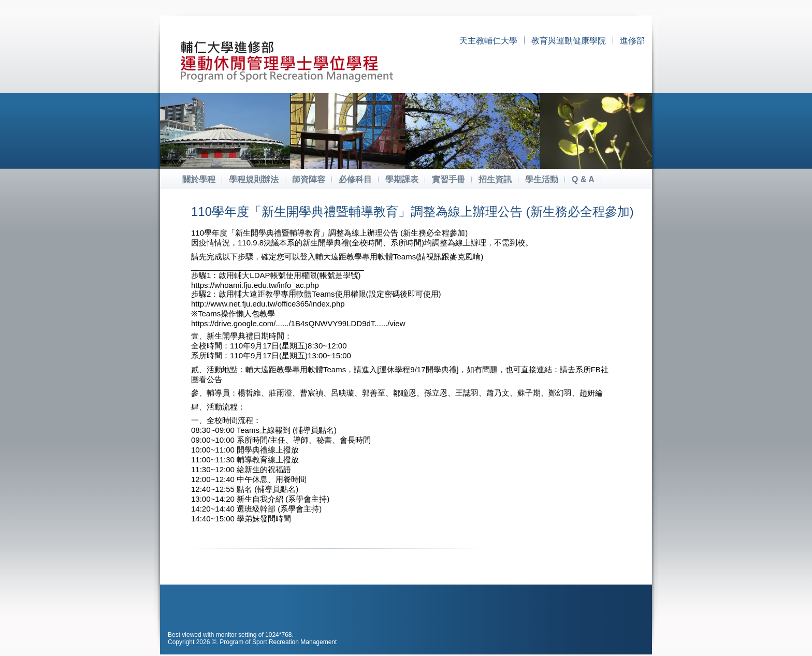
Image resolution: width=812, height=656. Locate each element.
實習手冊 (448, 179)
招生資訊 (495, 179)
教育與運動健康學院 (569, 41)
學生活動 (542, 179)
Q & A (583, 179)
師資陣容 (309, 179)
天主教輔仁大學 (488, 41)
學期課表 (402, 179)
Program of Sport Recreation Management (278, 642)
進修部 (632, 41)
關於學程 (199, 179)
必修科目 (355, 179)
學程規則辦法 (254, 179)
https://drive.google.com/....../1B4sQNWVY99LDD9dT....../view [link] (298, 323)
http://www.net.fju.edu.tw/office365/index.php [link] (268, 304)
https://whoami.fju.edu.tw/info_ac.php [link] (255, 285)
